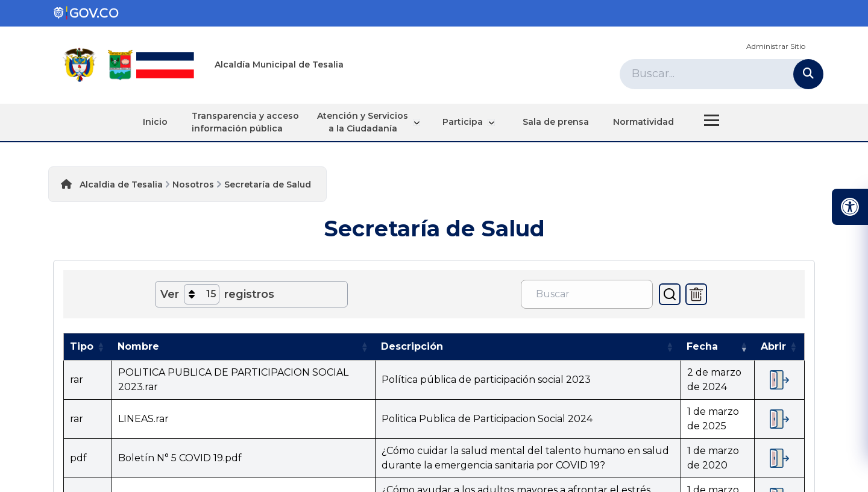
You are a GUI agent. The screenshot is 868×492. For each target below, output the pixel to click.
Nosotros (193, 184)
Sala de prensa (555, 122)
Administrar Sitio (776, 46)
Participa (468, 122)
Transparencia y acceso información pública (247, 122)
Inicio (157, 122)
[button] (101, 347)
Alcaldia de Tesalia (121, 184)
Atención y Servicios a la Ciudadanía (370, 122)
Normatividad (642, 122)
